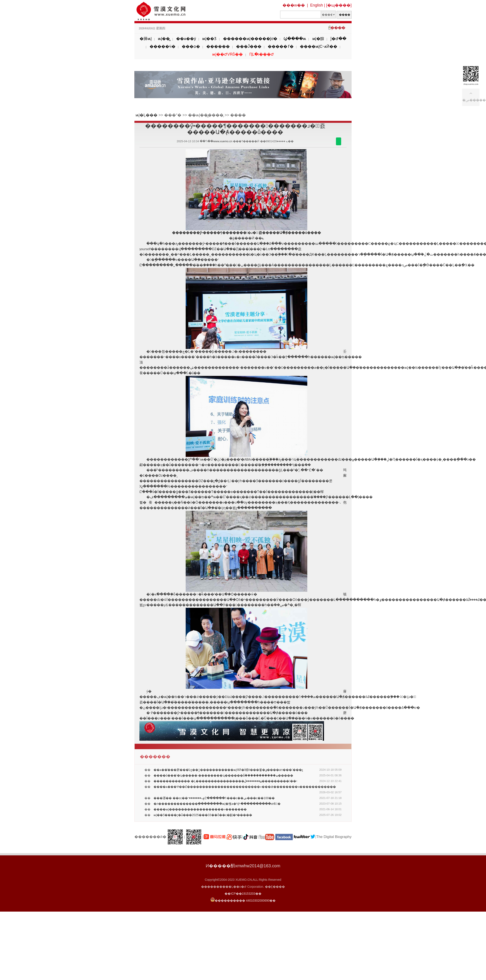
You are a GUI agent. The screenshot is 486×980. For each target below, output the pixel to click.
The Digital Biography (334, 837)
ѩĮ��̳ (164, 39)
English (317, 5)
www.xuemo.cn (223, 141)
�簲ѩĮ (146, 39)
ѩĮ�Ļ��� (146, 115)
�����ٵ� (281, 46)
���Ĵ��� (249, 46)
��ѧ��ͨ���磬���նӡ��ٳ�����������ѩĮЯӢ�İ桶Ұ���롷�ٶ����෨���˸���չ (228, 770)
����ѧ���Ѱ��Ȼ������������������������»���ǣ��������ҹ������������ (245, 787)
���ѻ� (191, 46)
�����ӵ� (163, 46)
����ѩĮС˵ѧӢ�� (319, 46)
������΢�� (339, 141)
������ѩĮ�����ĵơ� (250, 39)
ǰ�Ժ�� (338, 39)
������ (218, 46)
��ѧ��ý (186, 39)
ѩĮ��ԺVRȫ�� (227, 54)
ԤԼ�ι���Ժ (262, 54)
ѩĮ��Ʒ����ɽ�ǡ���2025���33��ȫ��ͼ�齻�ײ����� (203, 815)
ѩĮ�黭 (318, 39)
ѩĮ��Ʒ (209, 39)
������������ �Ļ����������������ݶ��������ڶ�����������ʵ (225, 781)
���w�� (294, 5)
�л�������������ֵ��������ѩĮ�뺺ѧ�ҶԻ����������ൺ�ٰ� (217, 804)
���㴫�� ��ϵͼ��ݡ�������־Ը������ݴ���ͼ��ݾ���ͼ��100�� (214, 798)
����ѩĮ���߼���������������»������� (200, 809)
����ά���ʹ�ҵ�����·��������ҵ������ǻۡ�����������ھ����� (223, 775)
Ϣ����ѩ (295, 39)
